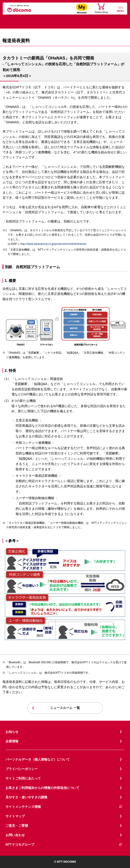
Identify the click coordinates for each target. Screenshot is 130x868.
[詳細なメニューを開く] (121, 9)
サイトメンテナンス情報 (64, 807)
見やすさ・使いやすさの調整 (26, 797)
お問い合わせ (15, 835)
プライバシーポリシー (22, 769)
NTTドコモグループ (64, 845)
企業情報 (12, 741)
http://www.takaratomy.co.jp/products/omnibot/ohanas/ (52, 244)
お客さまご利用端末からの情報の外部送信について (42, 788)
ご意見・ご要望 (17, 826)
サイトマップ (15, 816)
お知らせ (12, 732)
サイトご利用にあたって (23, 778)
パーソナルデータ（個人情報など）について (38, 759)
